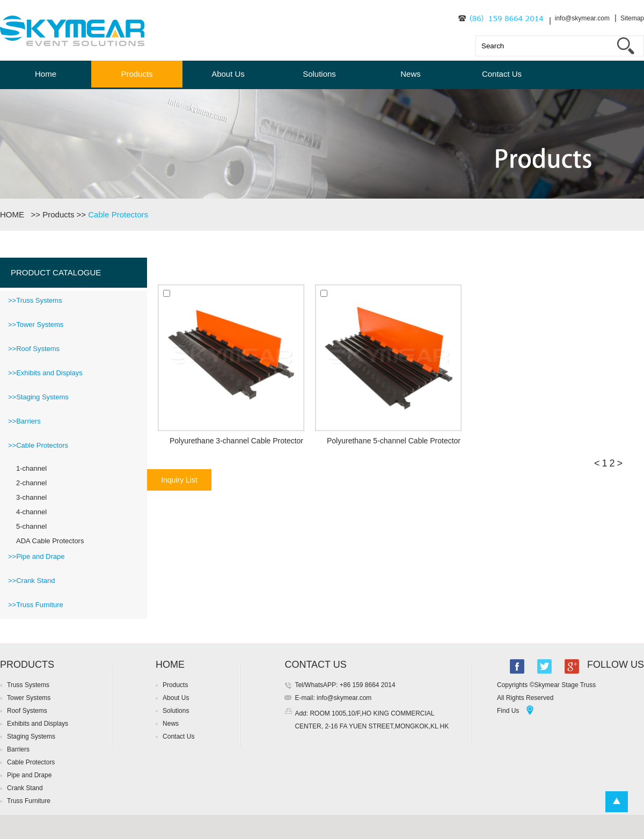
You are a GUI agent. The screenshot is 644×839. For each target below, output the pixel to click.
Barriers (18, 749)
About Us (228, 74)
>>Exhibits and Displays (45, 373)
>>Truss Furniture (36, 605)
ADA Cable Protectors (50, 541)
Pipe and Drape (29, 775)
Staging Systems (31, 736)
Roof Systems (27, 711)
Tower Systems (29, 698)
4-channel (31, 512)
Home (46, 74)
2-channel (31, 483)
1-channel (31, 468)
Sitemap (632, 18)
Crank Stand (25, 788)
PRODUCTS (27, 665)
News (411, 74)
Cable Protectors (118, 214)
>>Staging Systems (38, 397)
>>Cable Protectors (38, 445)
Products (137, 74)
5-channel (31, 526)
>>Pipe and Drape (36, 556)
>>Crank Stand (31, 581)
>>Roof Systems (34, 349)
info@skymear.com (582, 18)
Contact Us (502, 74)
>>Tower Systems (36, 324)
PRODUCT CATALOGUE (56, 272)
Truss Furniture (29, 801)
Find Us (508, 711)
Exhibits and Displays (38, 724)
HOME (14, 214)
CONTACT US (315, 665)
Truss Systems (28, 685)
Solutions (319, 74)
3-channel (31, 497)
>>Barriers (24, 421)
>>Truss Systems (35, 300)
